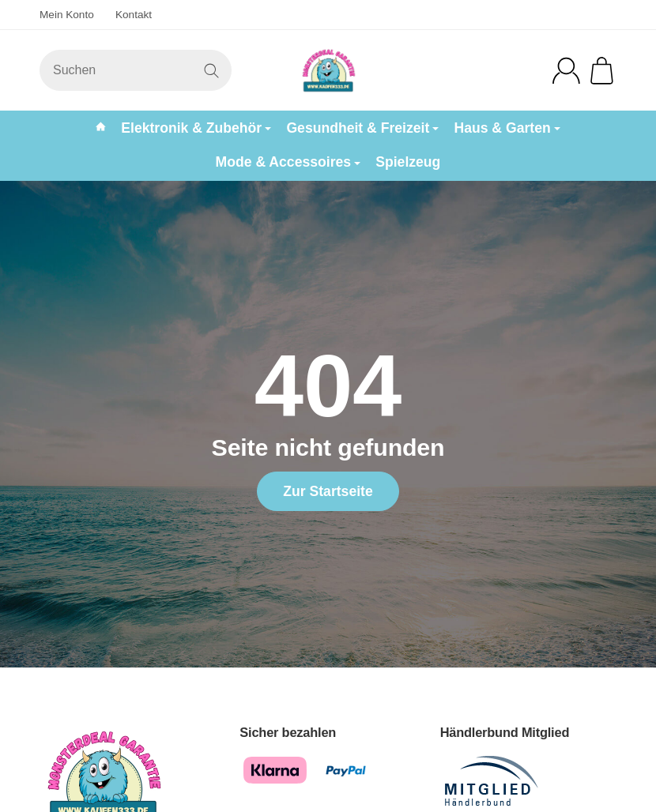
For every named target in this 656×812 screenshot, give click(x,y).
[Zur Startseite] (328, 70)
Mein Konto (67, 15)
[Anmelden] (566, 71)
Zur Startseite (328, 491)
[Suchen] (136, 70)
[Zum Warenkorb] (602, 71)
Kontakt (134, 15)
